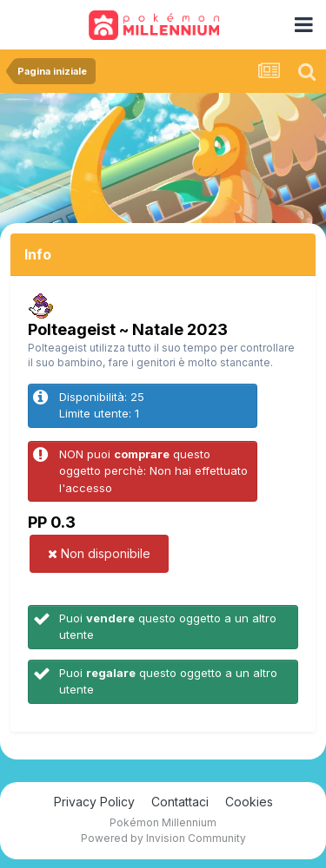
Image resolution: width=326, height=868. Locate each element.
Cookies (249, 802)
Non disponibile (99, 553)
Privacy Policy (94, 802)
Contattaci (180, 802)
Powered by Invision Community (163, 838)
